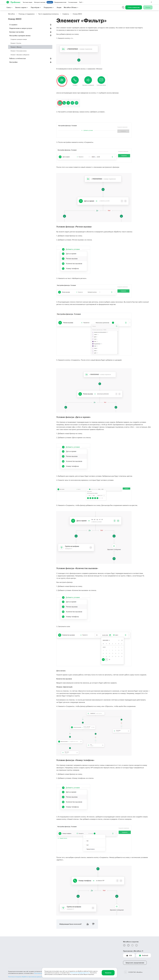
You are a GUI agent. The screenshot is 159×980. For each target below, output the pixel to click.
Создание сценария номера (19, 39)
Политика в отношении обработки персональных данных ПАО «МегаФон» (30, 977)
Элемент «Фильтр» (16, 47)
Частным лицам (28, 2)
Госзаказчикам (73, 2)
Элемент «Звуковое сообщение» (20, 55)
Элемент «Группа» (16, 43)
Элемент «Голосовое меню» (19, 51)
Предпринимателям (60, 2)
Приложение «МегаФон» (132, 951)
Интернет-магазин (40, 2)
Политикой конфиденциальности (80, 973)
